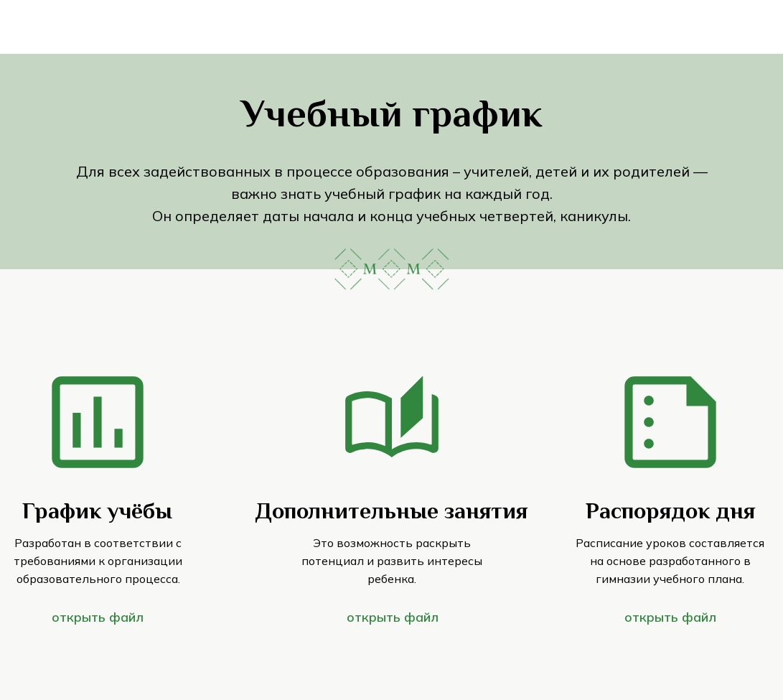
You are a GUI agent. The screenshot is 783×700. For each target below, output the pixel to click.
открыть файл (393, 617)
